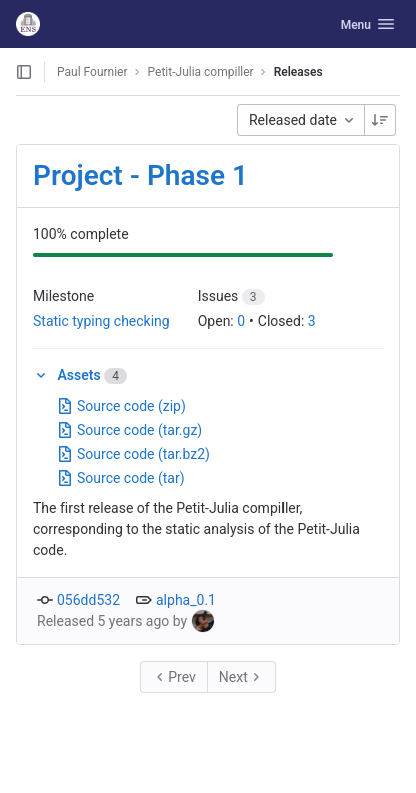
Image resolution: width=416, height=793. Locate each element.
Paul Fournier (92, 72)
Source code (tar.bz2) (133, 454)
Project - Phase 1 (140, 175)
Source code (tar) (121, 478)
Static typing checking (101, 321)
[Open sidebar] (24, 72)
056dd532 (88, 600)
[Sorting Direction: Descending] (380, 120)
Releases (298, 72)
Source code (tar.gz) (129, 430)
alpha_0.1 (186, 600)
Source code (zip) (121, 406)
